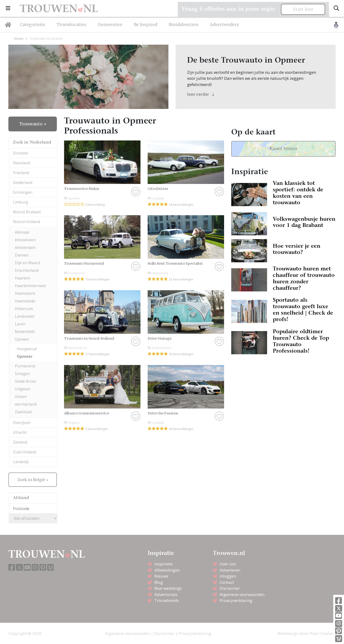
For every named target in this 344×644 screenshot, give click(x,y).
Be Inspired (145, 25)
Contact (227, 582)
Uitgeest (22, 389)
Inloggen (228, 576)
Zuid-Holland (24, 452)
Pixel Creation (323, 633)
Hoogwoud (27, 349)
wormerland (26, 404)
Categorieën (32, 25)
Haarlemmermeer (31, 286)
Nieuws (161, 576)
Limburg (21, 202)
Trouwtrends (167, 600)
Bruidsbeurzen (184, 25)
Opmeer (22, 339)
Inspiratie (163, 564)
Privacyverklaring (236, 600)
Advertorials (166, 594)
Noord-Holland (26, 222)
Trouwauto (31, 124)
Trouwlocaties (71, 25)
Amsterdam (25, 247)
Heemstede (25, 301)
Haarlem (22, 278)
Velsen (21, 397)
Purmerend (25, 366)
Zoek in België (32, 480)
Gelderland (23, 182)
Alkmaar (22, 232)
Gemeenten (110, 25)
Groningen (23, 192)
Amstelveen (25, 240)
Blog (159, 582)
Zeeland (20, 442)
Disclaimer (230, 588)
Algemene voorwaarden (242, 594)
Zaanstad (23, 412)
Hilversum (24, 309)
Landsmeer (25, 316)
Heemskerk (25, 293)
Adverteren (230, 570)
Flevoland (21, 163)
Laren (20, 324)
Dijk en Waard (27, 263)
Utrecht (20, 432)
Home (19, 38)
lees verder (201, 94)
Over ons (228, 564)
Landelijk (21, 462)
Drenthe (20, 153)
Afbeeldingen (167, 570)
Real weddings (168, 588)
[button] (8, 8)
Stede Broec (26, 381)
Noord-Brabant (27, 212)
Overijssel (22, 423)
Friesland (21, 173)
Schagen (22, 374)
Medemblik (25, 332)
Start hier (303, 9)
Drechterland (27, 270)
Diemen (22, 255)
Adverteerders (224, 25)
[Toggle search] (336, 8)
